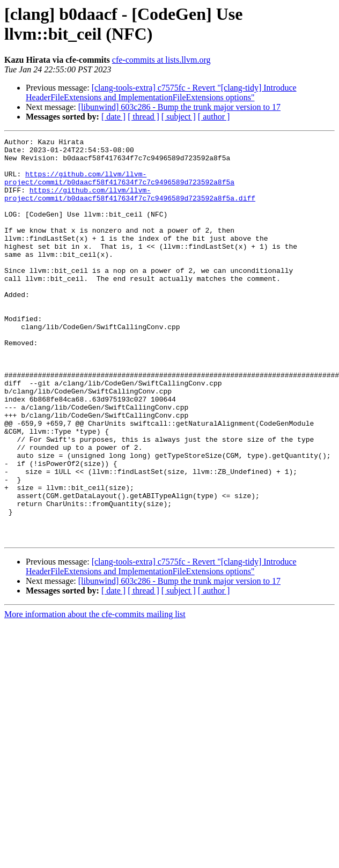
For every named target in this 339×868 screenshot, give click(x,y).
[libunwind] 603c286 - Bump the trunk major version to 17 (179, 107)
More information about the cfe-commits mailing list (95, 695)
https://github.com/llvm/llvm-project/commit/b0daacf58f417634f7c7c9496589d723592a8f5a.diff (130, 206)
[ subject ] (179, 117)
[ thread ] (143, 117)
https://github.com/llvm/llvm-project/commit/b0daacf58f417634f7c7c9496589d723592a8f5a (119, 187)
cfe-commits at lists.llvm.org (161, 60)
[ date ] (113, 117)
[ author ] (214, 117)
